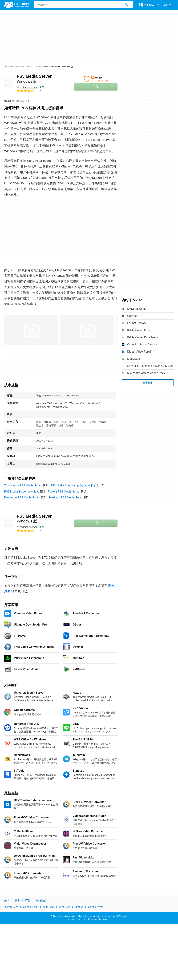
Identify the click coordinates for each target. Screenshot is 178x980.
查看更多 (148, 383)
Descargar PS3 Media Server (22, 497)
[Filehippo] (17, 5)
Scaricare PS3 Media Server (66, 497)
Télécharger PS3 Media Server (23, 485)
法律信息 (64, 907)
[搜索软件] (127, 5)
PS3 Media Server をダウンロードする (75, 485)
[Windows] (15, 67)
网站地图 (41, 900)
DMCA (79, 907)
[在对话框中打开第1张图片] (87, 330)
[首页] (6, 67)
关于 (7, 900)
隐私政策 (48, 907)
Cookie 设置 (95, 907)
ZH (168, 5)
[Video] (38, 67)
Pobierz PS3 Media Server (64, 492)
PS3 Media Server (34, 519)
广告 (28, 900)
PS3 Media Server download (22, 492)
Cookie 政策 (30, 907)
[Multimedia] (27, 67)
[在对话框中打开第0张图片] (31, 330)
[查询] (84, 5)
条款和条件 (11, 907)
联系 (17, 900)
